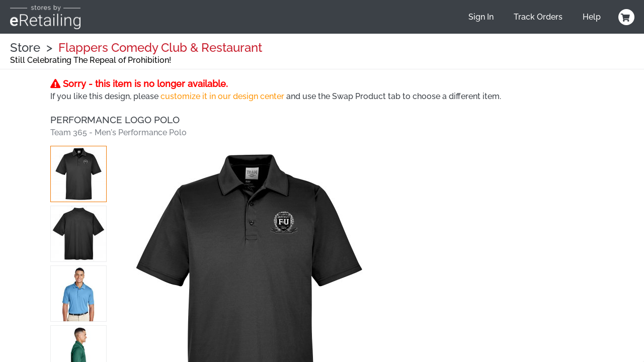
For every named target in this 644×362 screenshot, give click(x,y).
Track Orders (538, 17)
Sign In (481, 17)
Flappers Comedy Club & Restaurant (160, 48)
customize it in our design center (222, 96)
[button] (78, 174)
